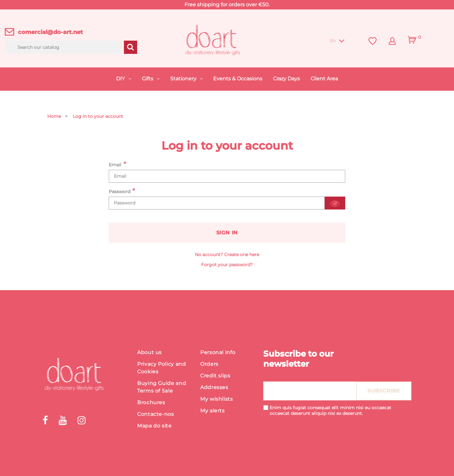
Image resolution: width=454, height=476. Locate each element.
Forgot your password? (227, 265)
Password (119, 192)
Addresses (214, 387)
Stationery (184, 79)
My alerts (212, 411)
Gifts (148, 79)
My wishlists (217, 399)
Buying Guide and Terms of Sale (162, 387)
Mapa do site (154, 426)
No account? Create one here (227, 255)
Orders (209, 364)
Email (115, 165)
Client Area (324, 79)
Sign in (227, 233)
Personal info (218, 352)
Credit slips (215, 376)
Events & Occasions (238, 79)
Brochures (151, 402)
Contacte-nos (156, 414)
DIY (121, 79)
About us (149, 352)
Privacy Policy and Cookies (162, 368)
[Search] (63, 47)
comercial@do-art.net (50, 32)
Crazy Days (286, 79)
